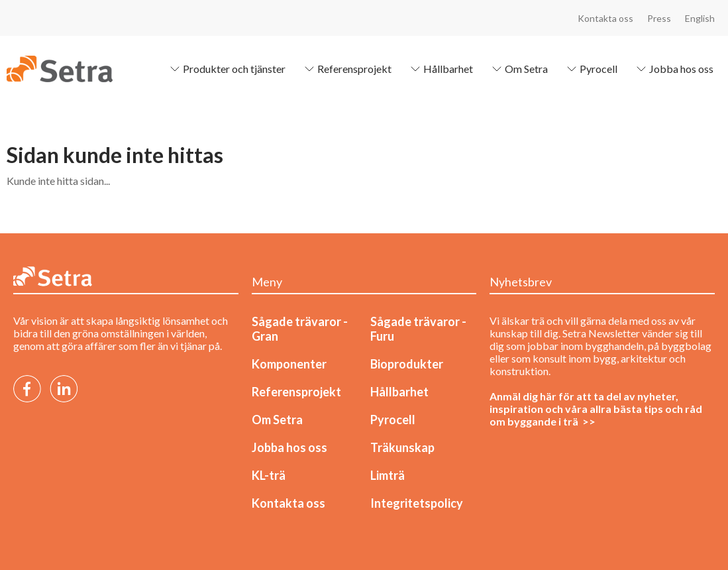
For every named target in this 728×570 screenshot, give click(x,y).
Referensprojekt (346, 69)
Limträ (388, 475)
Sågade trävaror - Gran (300, 329)
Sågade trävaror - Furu (418, 329)
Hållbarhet (440, 69)
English (700, 18)
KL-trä (269, 475)
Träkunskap (402, 447)
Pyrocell (591, 69)
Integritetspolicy (417, 503)
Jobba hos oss (673, 69)
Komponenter (289, 364)
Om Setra (518, 69)
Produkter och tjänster (226, 69)
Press (659, 18)
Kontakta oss (605, 18)
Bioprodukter (407, 364)
